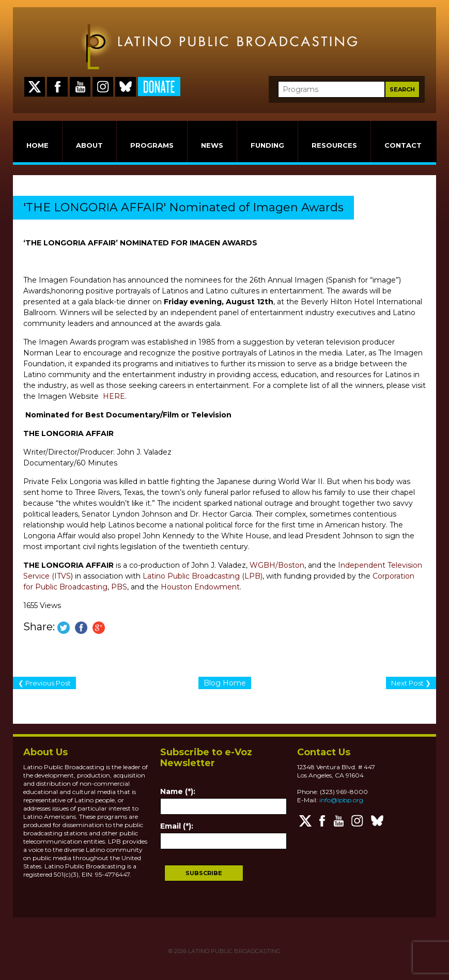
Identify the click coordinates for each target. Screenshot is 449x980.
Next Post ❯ (411, 683)
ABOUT (89, 145)
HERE (114, 396)
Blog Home (225, 683)
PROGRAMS (152, 145)
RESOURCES (334, 145)
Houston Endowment (200, 587)
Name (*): (178, 791)
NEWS (212, 145)
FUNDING (267, 145)
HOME (37, 145)
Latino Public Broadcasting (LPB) (203, 576)
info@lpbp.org (341, 800)
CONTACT (403, 145)
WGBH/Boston (277, 565)
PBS (119, 587)
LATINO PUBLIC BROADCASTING (234, 951)
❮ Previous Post (44, 683)
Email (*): (177, 826)
